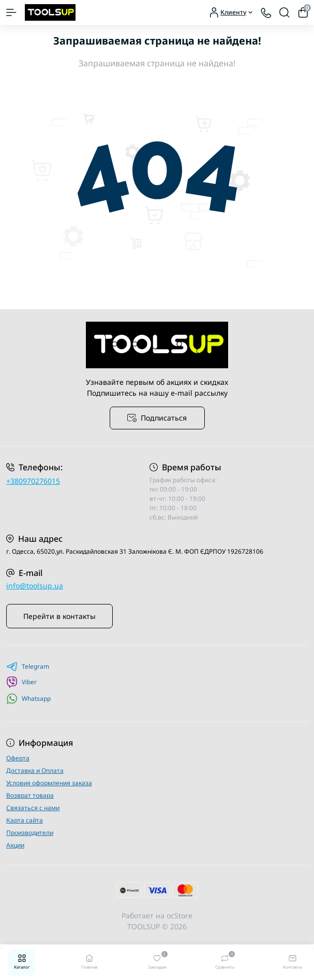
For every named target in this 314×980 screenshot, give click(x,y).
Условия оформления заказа (49, 783)
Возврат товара (30, 795)
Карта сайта (25, 820)
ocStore (180, 916)
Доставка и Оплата (35, 770)
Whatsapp (28, 698)
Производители (30, 833)
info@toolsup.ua (35, 586)
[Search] (285, 12)
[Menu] (11, 12)
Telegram (28, 667)
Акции (15, 845)
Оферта (18, 758)
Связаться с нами (33, 808)
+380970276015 (33, 481)
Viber (21, 682)
